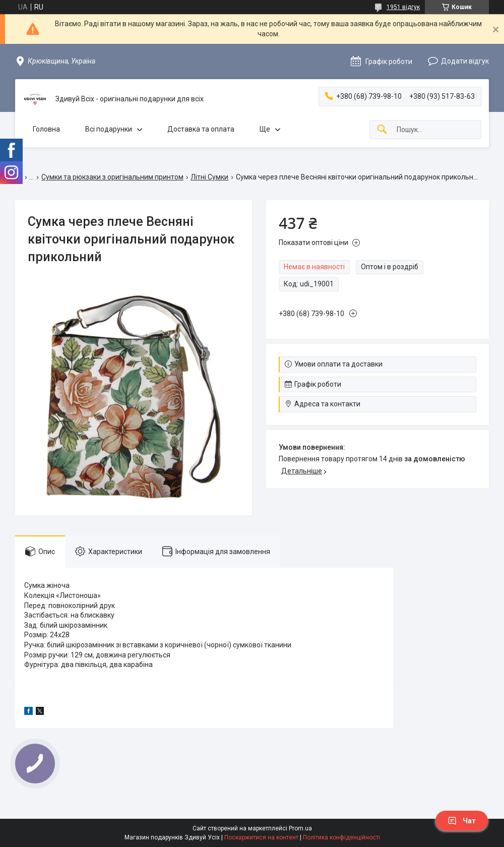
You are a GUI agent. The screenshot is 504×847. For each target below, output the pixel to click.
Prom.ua (300, 828)
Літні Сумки (209, 177)
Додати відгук (465, 61)
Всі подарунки (109, 129)
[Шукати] (382, 130)
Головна (46, 129)
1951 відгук (403, 7)
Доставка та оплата (201, 129)
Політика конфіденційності (341, 837)
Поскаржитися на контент (261, 837)
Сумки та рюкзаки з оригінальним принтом (112, 177)
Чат (462, 821)
